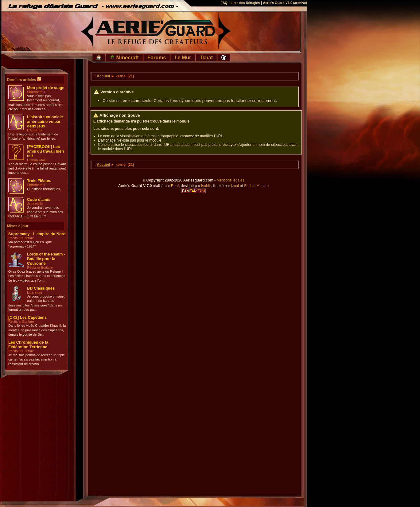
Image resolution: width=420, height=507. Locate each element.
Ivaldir (206, 186)
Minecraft (124, 57)
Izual (235, 186)
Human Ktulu (37, 160)
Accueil (103, 76)
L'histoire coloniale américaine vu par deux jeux (45, 121)
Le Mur (183, 57)
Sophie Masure (257, 186)
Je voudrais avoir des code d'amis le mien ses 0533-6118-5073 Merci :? (36, 212)
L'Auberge (35, 130)
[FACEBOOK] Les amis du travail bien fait (45, 151)
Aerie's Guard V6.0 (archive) (285, 3)
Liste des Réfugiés (245, 3)
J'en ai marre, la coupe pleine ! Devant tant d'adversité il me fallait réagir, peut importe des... (37, 168)
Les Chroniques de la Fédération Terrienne (28, 345)
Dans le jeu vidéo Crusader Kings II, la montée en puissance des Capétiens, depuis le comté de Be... (37, 330)
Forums (157, 57)
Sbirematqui (36, 92)
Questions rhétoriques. (44, 189)
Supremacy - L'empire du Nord (37, 234)
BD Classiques (41, 288)
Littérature (35, 292)
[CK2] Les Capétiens (27, 317)
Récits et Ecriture (21, 238)
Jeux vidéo (35, 204)
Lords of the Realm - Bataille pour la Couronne (46, 259)
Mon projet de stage (46, 88)
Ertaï (175, 186)
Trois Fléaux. (39, 181)
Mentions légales (231, 180)
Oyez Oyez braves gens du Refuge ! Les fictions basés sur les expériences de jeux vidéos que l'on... (37, 276)
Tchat (206, 57)
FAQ (224, 3)
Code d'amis (39, 199)
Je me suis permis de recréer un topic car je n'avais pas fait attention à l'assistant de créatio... (36, 359)
